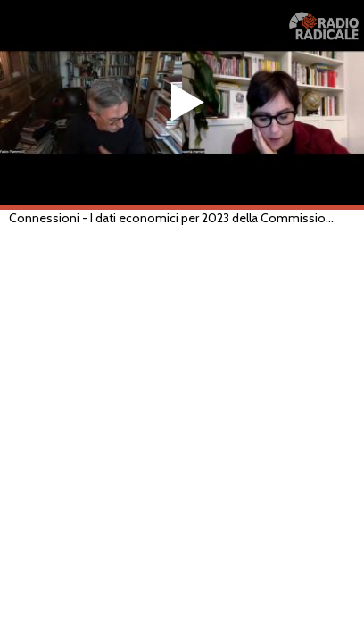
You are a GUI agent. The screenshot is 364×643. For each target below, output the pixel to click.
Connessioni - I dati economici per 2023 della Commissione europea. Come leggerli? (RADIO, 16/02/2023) (173, 218)
